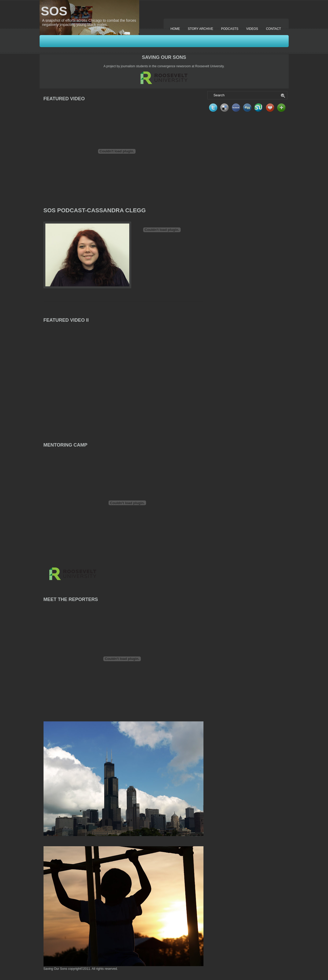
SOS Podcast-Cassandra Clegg (95, 210)
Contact (273, 29)
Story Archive (200, 29)
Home (175, 29)
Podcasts (230, 29)
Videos (252, 29)
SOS (54, 11)
